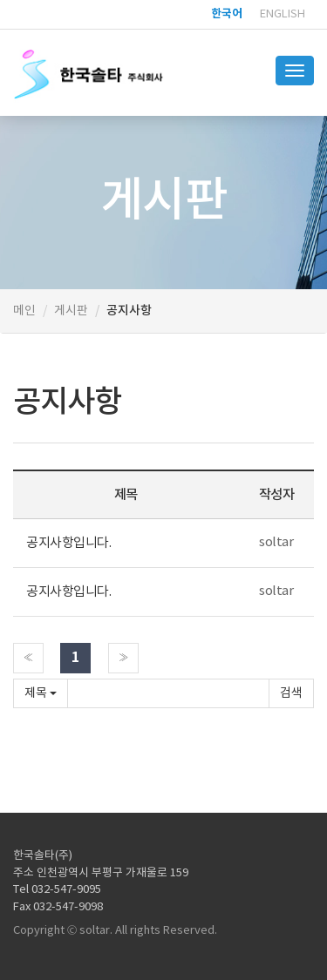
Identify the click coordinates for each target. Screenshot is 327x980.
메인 (24, 311)
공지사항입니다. (68, 543)
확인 (291, 693)
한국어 (227, 14)
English (283, 14)
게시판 (71, 311)
